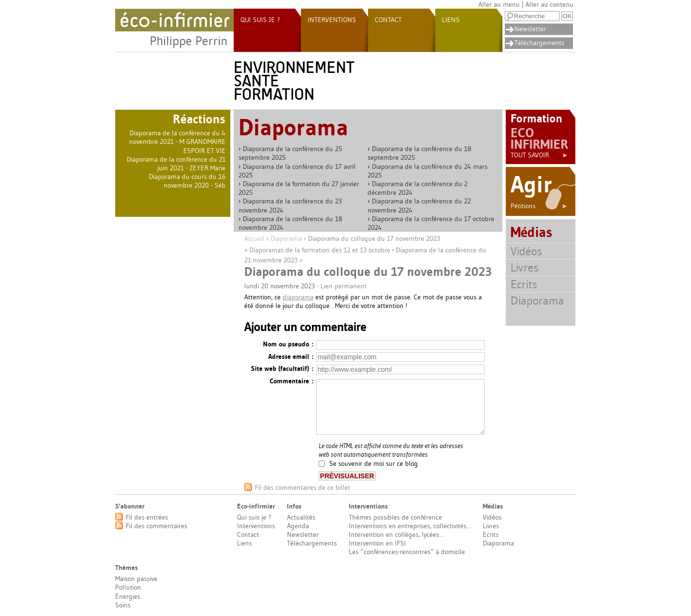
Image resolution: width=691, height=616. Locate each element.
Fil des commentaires (156, 526)
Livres (524, 267)
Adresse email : (291, 356)
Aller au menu (499, 4)
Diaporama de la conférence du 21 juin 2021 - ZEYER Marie (176, 164)
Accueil (254, 238)
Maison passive (136, 579)
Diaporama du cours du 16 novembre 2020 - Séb (187, 181)
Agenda (298, 526)
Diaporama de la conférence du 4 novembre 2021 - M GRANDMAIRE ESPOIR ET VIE (177, 142)
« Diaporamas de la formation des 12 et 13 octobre (317, 250)
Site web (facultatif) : (282, 368)
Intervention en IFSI (377, 543)
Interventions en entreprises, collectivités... (410, 526)
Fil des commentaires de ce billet (303, 487)
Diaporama (286, 238)
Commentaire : (292, 381)
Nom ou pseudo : (288, 344)
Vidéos (526, 251)
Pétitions (539, 206)
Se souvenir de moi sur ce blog (374, 464)
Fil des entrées (147, 517)
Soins (123, 605)
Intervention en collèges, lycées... (396, 534)
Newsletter (530, 29)
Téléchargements (539, 43)
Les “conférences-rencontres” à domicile (407, 552)
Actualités (301, 517)
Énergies (128, 596)
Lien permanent (344, 286)
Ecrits (524, 284)
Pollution (128, 587)
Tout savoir (540, 155)
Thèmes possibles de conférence (395, 517)
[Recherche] (532, 16)
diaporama (298, 297)
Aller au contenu (549, 4)
